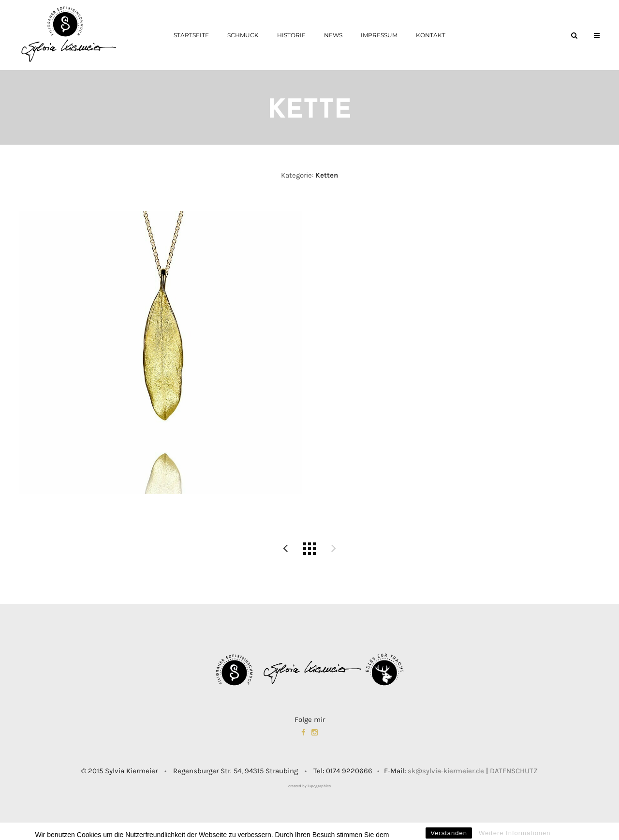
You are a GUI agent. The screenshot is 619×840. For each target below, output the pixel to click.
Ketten (327, 175)
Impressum (379, 35)
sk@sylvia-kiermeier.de (446, 771)
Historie (291, 35)
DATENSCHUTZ (514, 771)
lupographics (319, 786)
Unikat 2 (285, 549)
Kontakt (431, 35)
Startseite (191, 35)
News (333, 35)
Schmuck (243, 35)
